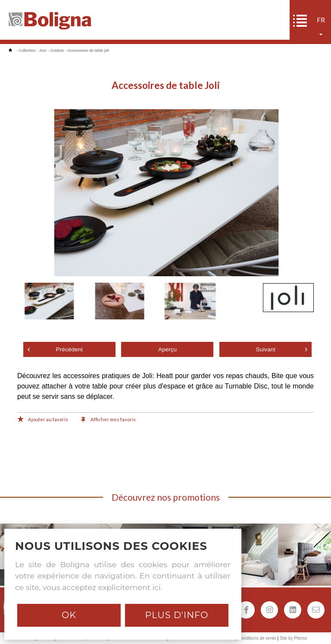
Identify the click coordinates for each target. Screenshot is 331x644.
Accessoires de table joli (88, 51)
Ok (69, 615)
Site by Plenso (294, 638)
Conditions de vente (257, 638)
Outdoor (57, 51)
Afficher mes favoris (108, 420)
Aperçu (167, 349)
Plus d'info (176, 615)
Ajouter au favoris (43, 420)
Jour (43, 51)
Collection (27, 51)
